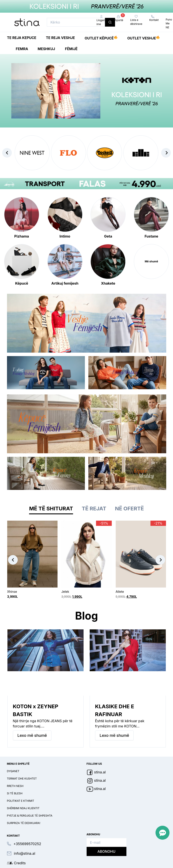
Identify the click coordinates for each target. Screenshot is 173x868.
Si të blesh (15, 793)
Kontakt (154, 18)
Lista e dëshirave (136, 20)
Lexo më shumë (32, 735)
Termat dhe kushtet (22, 779)
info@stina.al (25, 853)
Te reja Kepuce (22, 38)
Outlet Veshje (143, 37)
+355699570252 (27, 844)
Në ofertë (129, 509)
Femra (22, 49)
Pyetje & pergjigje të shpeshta (30, 816)
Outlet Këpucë (101, 37)
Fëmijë (71, 49)
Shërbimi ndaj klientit (23, 808)
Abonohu (106, 851)
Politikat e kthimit (21, 801)
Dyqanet (13, 771)
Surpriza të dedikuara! (24, 823)
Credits (20, 863)
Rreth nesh (15, 786)
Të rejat (94, 509)
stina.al (96, 772)
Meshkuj (46, 49)
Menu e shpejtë (18, 764)
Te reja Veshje (60, 38)
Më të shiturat (51, 509)
